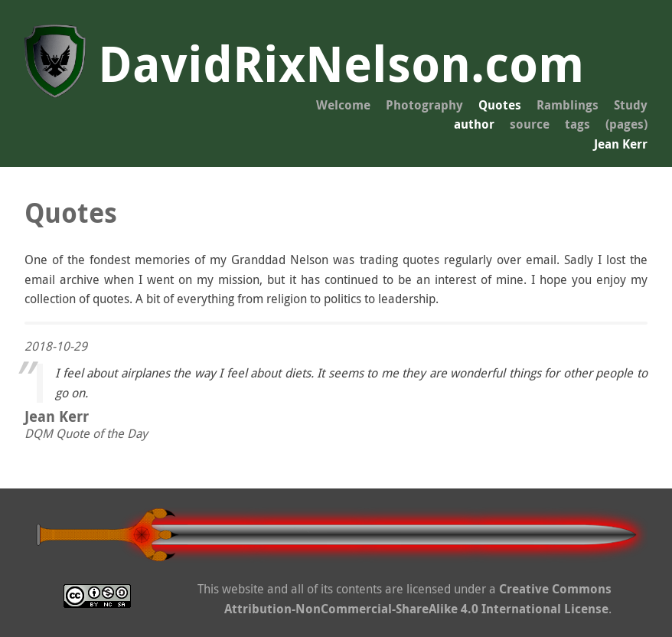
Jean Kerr (621, 144)
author (474, 124)
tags (577, 124)
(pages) (626, 124)
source (530, 124)
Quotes (500, 105)
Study (631, 105)
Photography (424, 105)
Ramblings (568, 105)
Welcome (343, 105)
